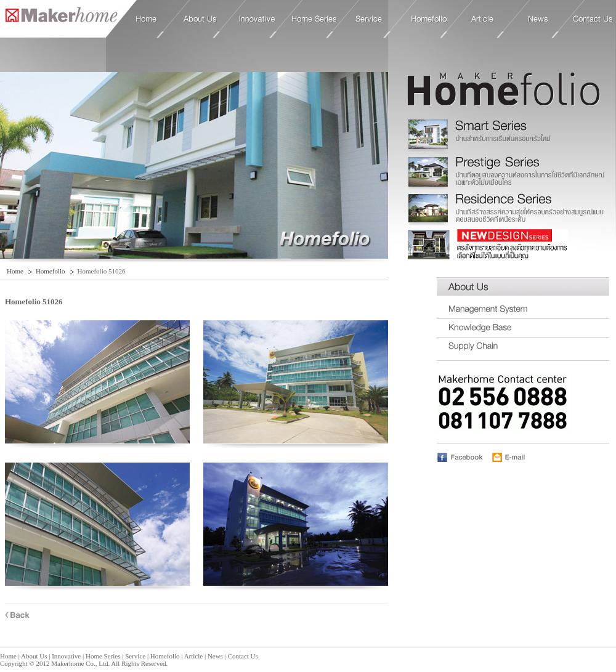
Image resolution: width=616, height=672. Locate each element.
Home (59, 18)
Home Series (314, 19)
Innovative (257, 19)
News (538, 19)
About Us (200, 19)
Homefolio (429, 19)
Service (369, 19)
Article (483, 19)
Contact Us (593, 19)
